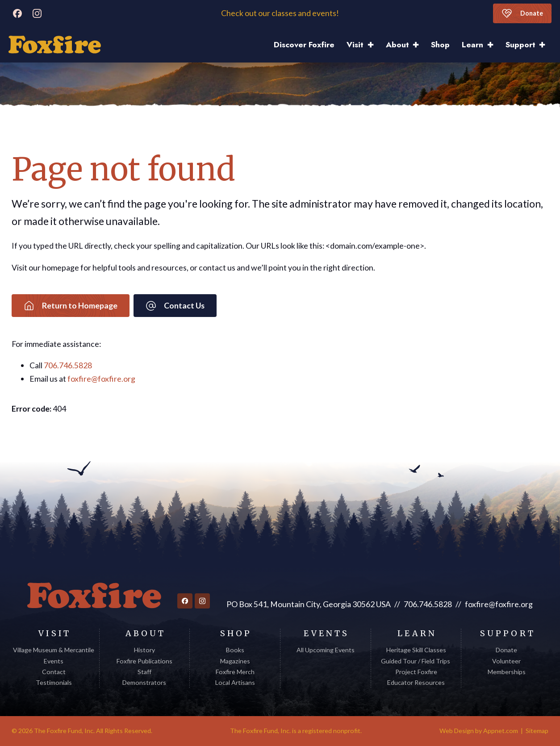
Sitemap (537, 731)
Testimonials (54, 682)
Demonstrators (144, 682)
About (397, 45)
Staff (144, 672)
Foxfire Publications (144, 661)
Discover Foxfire (304, 45)
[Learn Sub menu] (493, 45)
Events (54, 661)
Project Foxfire (416, 672)
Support (520, 45)
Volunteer (506, 661)
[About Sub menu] (419, 45)
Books (235, 650)
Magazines (235, 661)
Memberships (507, 672)
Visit (355, 45)
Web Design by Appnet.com (479, 731)
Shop (440, 45)
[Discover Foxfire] (55, 45)
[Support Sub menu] (545, 45)
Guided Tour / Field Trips (416, 661)
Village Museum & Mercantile (54, 650)
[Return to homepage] (94, 596)
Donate (522, 13)
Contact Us (175, 306)
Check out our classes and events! (280, 13)
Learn (472, 45)
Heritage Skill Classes (416, 650)
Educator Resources (416, 682)
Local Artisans (235, 682)
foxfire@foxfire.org (101, 379)
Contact (54, 672)
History (144, 650)
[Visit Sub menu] (374, 45)
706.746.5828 (68, 365)
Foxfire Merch (235, 672)
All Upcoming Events (326, 650)
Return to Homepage (71, 306)
